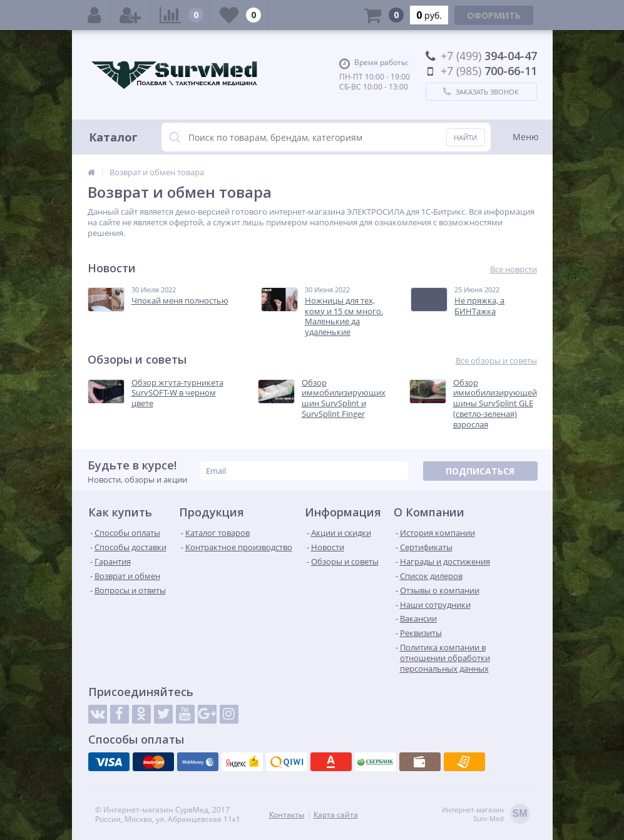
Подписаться (480, 471)
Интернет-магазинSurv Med (486, 815)
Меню (526, 137)
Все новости (514, 269)
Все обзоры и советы (496, 361)
